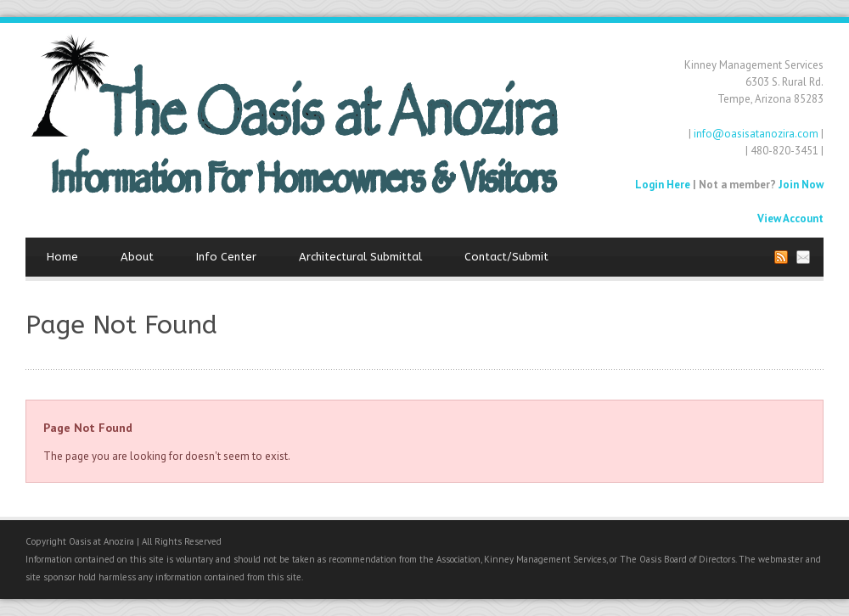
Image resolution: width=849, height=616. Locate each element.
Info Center (226, 257)
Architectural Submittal (360, 257)
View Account (790, 218)
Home (62, 257)
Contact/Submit (506, 257)
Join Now (801, 185)
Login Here (663, 185)
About (137, 257)
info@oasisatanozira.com (756, 134)
